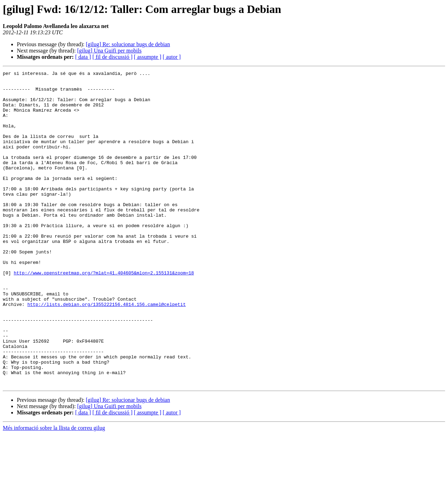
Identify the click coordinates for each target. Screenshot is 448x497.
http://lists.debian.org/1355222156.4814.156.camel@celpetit (106, 351)
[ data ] (83, 57)
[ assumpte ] (148, 57)
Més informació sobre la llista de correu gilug (54, 491)
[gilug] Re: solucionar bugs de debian (128, 44)
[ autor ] (172, 57)
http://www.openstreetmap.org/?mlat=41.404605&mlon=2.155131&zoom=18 (104, 314)
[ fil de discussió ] (113, 57)
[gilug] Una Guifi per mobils (109, 51)
